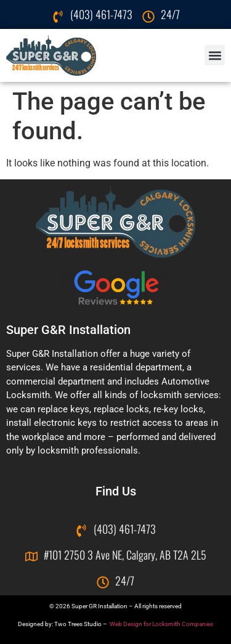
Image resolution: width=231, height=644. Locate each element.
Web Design (126, 624)
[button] (215, 55)
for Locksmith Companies (178, 624)
